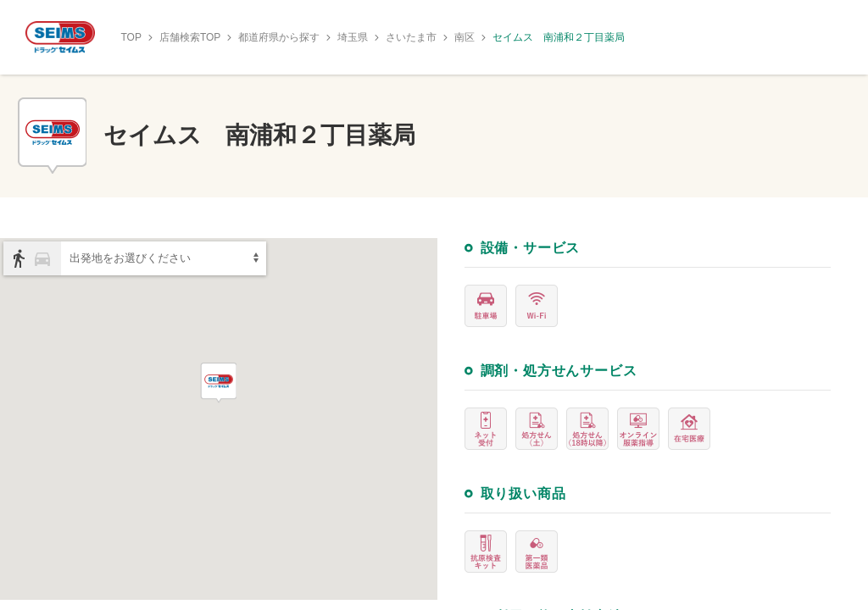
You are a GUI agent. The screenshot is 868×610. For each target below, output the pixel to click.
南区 (465, 37)
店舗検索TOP (190, 37)
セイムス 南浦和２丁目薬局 (559, 37)
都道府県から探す (279, 37)
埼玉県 (353, 37)
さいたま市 (411, 37)
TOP (131, 37)
